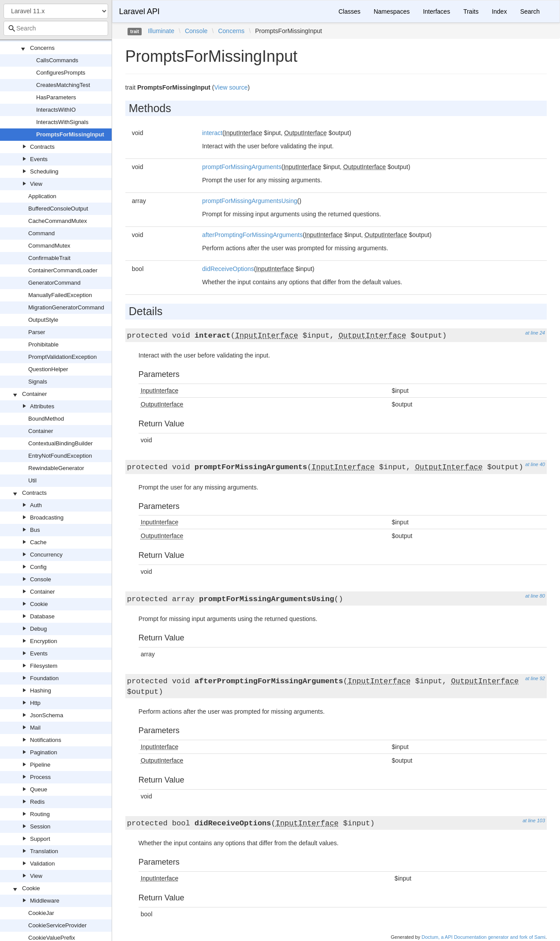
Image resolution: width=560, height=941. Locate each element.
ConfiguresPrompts (61, 73)
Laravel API (139, 11)
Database (42, 616)
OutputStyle (43, 320)
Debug (38, 629)
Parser (37, 332)
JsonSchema (47, 715)
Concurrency (46, 555)
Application (42, 196)
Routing (40, 814)
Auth (36, 505)
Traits (471, 11)
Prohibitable (43, 344)
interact (212, 133)
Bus (35, 530)
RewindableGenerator (56, 468)
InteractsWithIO (56, 110)
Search (530, 11)
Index (499, 11)
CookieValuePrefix (52, 938)
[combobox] (56, 28)
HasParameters (56, 97)
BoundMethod (46, 419)
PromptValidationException (62, 357)
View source (231, 87)
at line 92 (535, 678)
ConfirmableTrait (49, 258)
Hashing (41, 691)
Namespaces (392, 11)
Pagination (43, 752)
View (36, 184)
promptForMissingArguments (242, 167)
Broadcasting (47, 518)
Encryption (43, 641)
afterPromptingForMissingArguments (252, 235)
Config (38, 567)
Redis (37, 802)
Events (39, 159)
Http (35, 703)
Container (34, 394)
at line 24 (535, 333)
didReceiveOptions (228, 269)
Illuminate (161, 31)
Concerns (42, 48)
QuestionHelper (48, 369)
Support (40, 839)
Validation (42, 864)
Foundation (44, 678)
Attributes (42, 406)
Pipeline (40, 765)
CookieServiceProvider (57, 925)
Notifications (46, 740)
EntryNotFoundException (60, 456)
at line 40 (535, 464)
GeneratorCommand (54, 283)
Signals (38, 382)
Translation (44, 851)
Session (40, 826)
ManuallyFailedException (60, 295)
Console (41, 579)
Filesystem (44, 666)
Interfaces (436, 11)
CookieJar (41, 913)
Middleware (45, 901)
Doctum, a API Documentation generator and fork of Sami (483, 937)
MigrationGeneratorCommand (66, 307)
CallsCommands (57, 60)
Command (41, 233)
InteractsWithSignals (62, 122)
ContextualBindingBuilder (60, 443)
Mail (35, 728)
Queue (39, 789)
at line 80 (535, 596)
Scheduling (44, 171)
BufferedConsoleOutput (58, 209)
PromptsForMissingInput (70, 134)
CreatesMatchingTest (63, 85)
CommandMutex (49, 246)
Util (32, 480)
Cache (38, 542)
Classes (350, 11)
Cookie (39, 604)
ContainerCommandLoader (63, 270)
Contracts (42, 147)
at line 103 (534, 821)
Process (40, 777)
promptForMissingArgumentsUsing (250, 201)
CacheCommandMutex (58, 221)
